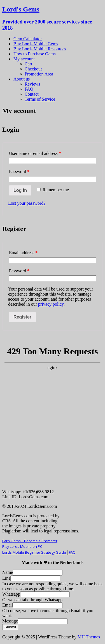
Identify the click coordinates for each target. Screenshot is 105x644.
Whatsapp (11, 594)
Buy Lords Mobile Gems (36, 44)
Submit (10, 627)
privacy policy (51, 304)
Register (22, 317)
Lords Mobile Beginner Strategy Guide (36, 552)
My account (24, 59)
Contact (32, 94)
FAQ (29, 89)
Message (10, 621)
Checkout (33, 69)
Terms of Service (40, 99)
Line (6, 578)
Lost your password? (27, 203)
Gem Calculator (28, 39)
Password (19, 172)
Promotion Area (39, 74)
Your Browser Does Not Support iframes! (53, 414)
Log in (20, 190)
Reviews (32, 84)
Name (8, 572)
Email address (23, 253)
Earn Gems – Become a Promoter (30, 541)
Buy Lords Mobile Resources (40, 49)
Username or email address (35, 153)
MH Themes (89, 637)
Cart (29, 64)
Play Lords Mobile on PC (22, 546)
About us (22, 79)
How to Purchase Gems (35, 54)
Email (8, 605)
